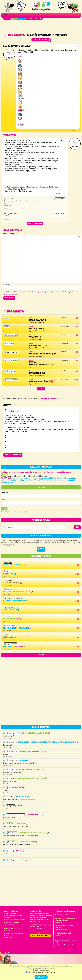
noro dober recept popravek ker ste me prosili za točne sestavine (48, 742)
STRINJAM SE (41, 977)
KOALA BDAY (21, 824)
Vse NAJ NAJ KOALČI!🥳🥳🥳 (15, 565)
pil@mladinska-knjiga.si (17, 919)
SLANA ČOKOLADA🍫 (12, 583)
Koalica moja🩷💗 (12, 619)
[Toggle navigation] (6, 15)
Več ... (41, 389)
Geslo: (4, 499)
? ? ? (41, 549)
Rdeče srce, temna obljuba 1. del (18, 592)
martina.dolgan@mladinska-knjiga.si (40, 933)
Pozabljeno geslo (21, 512)
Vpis (4, 509)
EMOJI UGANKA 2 (35, 815)
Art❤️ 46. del (10, 637)
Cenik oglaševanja (41, 936)
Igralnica (14, 35)
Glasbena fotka (11, 610)
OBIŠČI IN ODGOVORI (13, 455)
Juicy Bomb (25, 760)
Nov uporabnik (7, 512)
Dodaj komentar (35, 223)
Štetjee (22, 788)
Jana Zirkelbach (9, 925)
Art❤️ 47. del (10, 574)
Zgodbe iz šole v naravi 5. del (17, 628)
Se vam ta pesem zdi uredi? (16, 601)
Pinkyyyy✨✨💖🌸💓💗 (14, 647)
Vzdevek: (5, 493)
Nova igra (41, 40)
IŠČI (77, 527)
